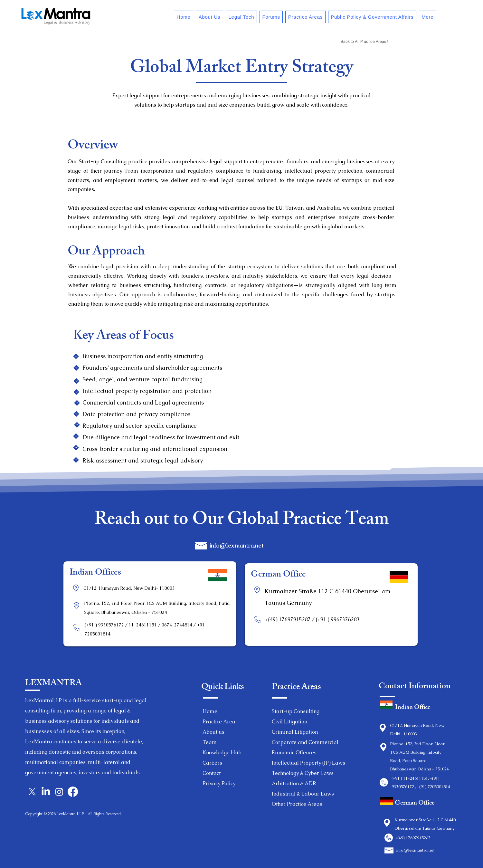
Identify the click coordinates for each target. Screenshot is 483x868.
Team (210, 742)
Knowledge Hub (222, 753)
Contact (212, 773)
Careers (212, 763)
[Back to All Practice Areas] (365, 41)
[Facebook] (73, 792)
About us (213, 732)
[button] (209, 17)
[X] (32, 792)
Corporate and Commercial (305, 742)
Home (210, 711)
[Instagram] (59, 792)
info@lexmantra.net (237, 545)
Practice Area (219, 722)
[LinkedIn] (46, 792)
